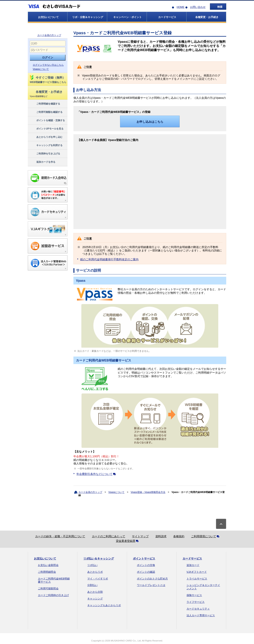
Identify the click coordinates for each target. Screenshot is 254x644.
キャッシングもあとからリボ (104, 605)
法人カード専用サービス (201, 615)
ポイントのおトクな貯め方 (152, 579)
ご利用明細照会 (47, 572)
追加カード (193, 565)
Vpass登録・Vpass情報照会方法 (148, 492)
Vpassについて (41, 69)
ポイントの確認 (146, 572)
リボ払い (92, 565)
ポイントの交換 (146, 565)
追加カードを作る (42, 162)
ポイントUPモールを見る (46, 129)
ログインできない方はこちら (48, 65)
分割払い (92, 585)
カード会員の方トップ (49, 35)
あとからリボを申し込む (46, 137)
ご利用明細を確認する (45, 104)
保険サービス (194, 595)
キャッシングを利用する (46, 146)
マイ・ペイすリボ (98, 579)
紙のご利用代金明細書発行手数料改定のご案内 (109, 259)
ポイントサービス (144, 558)
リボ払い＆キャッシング (99, 558)
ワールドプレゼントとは (151, 585)
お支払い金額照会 (48, 565)
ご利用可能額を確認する (46, 112)
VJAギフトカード (197, 572)
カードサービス (192, 558)
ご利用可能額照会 (48, 588)
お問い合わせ (198, 7)
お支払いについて (45, 558)
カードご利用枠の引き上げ (53, 595)
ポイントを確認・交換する (47, 121)
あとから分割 (95, 592)
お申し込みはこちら (150, 122)
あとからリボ (95, 572)
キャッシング (95, 599)
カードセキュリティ (198, 609)
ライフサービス (196, 602)
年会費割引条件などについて (97, 474)
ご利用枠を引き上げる (45, 154)
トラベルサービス (197, 579)
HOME (180, 7)
